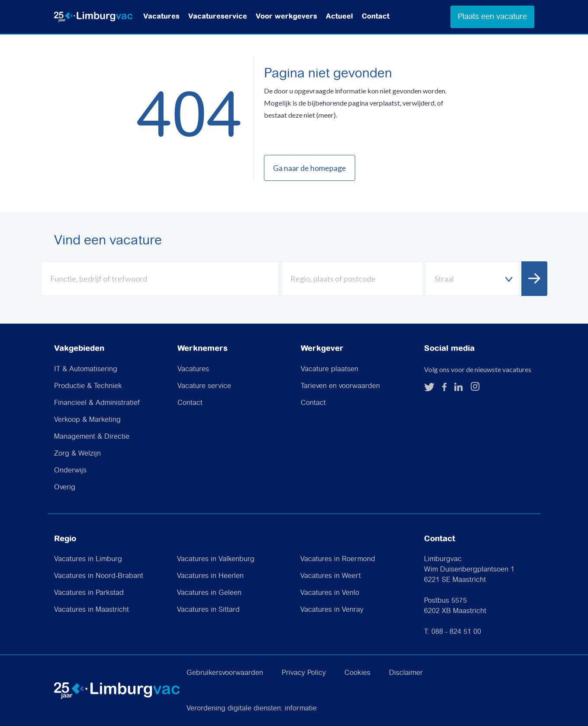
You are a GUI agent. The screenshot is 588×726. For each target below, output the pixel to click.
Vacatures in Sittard (208, 610)
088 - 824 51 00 (456, 632)
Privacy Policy (304, 673)
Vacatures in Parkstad (89, 593)
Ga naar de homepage (310, 168)
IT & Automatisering (86, 369)
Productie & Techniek (88, 386)
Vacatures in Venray (332, 610)
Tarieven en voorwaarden (340, 386)
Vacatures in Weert (331, 576)
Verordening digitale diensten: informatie (252, 708)
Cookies (357, 673)
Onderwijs (70, 471)
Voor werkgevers (286, 17)
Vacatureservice (218, 17)
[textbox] (472, 279)
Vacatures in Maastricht (92, 610)
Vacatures (161, 17)
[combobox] (472, 279)
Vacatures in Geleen (209, 593)
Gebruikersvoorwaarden (225, 673)
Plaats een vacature (492, 17)
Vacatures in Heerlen (210, 576)
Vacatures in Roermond (338, 559)
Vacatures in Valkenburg (216, 559)
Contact (376, 17)
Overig (65, 487)
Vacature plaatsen (329, 369)
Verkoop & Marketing (87, 420)
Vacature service (204, 386)
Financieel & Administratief (97, 403)
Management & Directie (92, 437)
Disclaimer (406, 673)
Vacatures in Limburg (88, 559)
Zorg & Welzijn (77, 454)
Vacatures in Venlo (330, 593)
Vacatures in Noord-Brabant (99, 576)
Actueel (339, 17)
